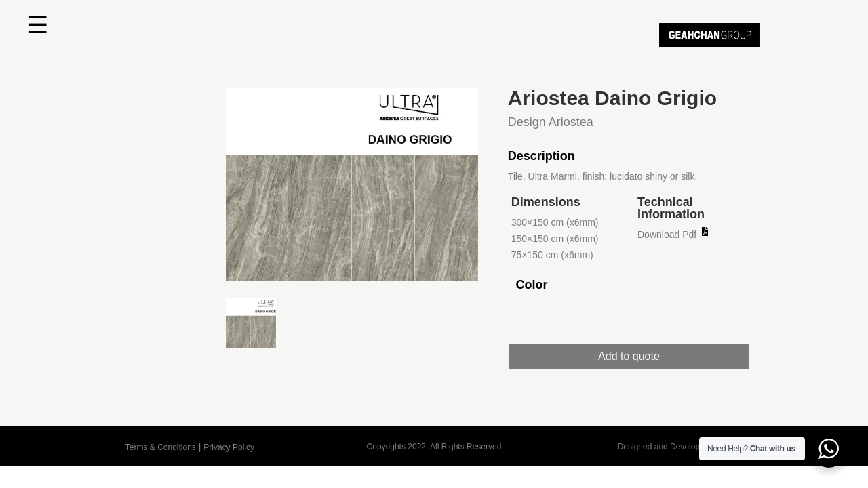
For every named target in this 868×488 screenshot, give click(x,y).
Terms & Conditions (161, 447)
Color (531, 285)
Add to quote (639, 356)
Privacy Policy (229, 447)
